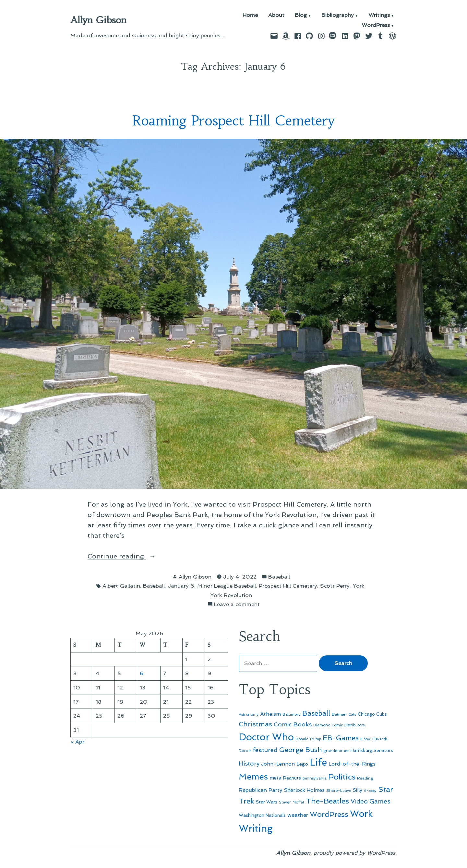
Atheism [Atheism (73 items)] (270, 714)
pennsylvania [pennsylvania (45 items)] (315, 778)
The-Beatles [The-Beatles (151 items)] (327, 801)
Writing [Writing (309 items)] (256, 828)
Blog (301, 15)
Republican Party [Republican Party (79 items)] (261, 790)
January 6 (181, 586)
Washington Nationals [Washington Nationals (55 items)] (262, 815)
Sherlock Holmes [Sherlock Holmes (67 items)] (304, 790)
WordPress (376, 25)
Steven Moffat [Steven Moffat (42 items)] (292, 802)
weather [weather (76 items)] (298, 815)
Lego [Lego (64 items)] (302, 764)
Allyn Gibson (98, 20)
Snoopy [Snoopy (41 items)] (370, 791)
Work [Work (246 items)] (361, 814)
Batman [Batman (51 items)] (339, 714)
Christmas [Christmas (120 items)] (255, 724)
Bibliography (338, 15)
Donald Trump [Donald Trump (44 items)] (308, 739)
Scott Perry (335, 586)
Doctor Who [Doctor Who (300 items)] (266, 737)
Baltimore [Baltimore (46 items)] (292, 714)
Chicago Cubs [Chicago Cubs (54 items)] (372, 714)
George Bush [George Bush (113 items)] (300, 750)
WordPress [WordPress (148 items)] (329, 814)
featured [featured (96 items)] (265, 750)
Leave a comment (237, 604)
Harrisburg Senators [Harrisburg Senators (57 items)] (372, 750)
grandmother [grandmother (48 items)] (336, 751)
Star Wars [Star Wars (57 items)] (267, 802)
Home (250, 15)
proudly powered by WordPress (354, 853)
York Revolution (231, 595)
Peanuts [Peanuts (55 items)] (292, 778)
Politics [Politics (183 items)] (342, 777)
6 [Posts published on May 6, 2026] (142, 673)
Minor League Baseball (227, 586)
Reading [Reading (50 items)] (365, 778)
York (359, 586)
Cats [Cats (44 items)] (352, 714)
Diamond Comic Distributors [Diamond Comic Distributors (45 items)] (339, 725)
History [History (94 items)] (249, 763)
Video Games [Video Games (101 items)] (371, 801)
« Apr (77, 742)
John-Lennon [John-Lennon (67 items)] (278, 764)
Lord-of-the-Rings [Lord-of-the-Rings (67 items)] (352, 764)
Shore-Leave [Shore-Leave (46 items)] (339, 791)
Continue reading (133, 556)
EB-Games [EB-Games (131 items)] (341, 738)
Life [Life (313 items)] (318, 762)
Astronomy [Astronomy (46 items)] (249, 714)
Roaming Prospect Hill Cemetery (233, 121)
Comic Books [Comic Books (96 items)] (293, 724)
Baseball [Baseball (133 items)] (316, 713)
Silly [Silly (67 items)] (358, 790)
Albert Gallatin (121, 586)
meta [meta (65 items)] (275, 778)
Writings (379, 15)
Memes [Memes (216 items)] (253, 777)
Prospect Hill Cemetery (288, 586)
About (276, 15)
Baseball (279, 577)
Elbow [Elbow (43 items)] (365, 739)
